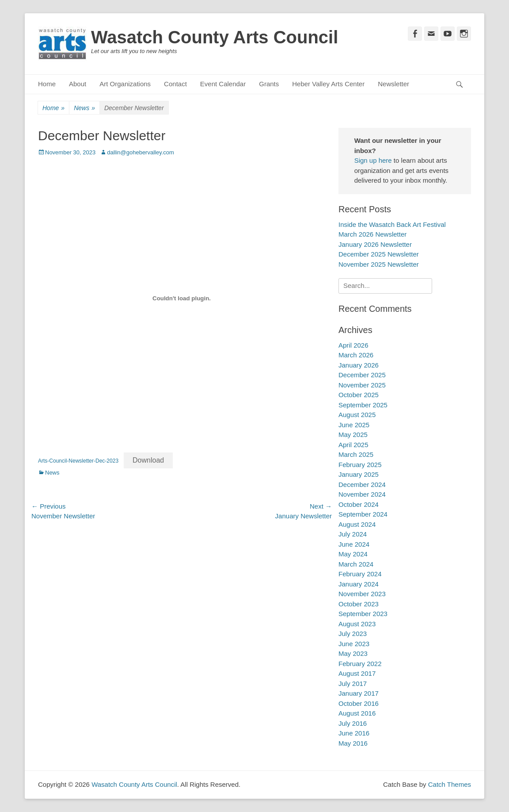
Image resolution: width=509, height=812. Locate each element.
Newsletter (393, 84)
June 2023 (354, 644)
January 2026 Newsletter (375, 244)
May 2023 (353, 653)
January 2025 (359, 474)
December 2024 (362, 485)
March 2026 (356, 355)
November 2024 (362, 494)
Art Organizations (125, 84)
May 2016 (353, 743)
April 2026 (353, 345)
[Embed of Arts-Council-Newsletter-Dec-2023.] (182, 298)
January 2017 (359, 693)
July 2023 (353, 634)
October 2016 (359, 703)
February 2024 (360, 574)
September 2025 (363, 405)
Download (148, 460)
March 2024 (356, 564)
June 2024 (354, 544)
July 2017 (353, 684)
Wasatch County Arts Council (215, 37)
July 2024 (353, 534)
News (84, 108)
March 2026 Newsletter (372, 234)
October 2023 (359, 604)
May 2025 (353, 435)
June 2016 (354, 733)
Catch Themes (450, 784)
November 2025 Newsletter (379, 264)
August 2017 (357, 673)
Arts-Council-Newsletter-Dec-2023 (78, 461)
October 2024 (359, 504)
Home (47, 84)
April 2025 (353, 445)
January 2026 (359, 365)
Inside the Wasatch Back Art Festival (392, 224)
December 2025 (362, 375)
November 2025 (362, 385)
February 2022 (360, 664)
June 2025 (354, 425)
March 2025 (356, 454)
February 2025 (360, 465)
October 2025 (359, 395)
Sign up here (373, 160)
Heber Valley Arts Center (328, 84)
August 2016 (357, 713)
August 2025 (357, 415)
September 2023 (363, 614)
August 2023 (357, 624)
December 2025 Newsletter (379, 254)
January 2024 (359, 584)
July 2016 (353, 723)
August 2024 (357, 524)
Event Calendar (223, 84)
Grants (269, 84)
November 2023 (362, 594)
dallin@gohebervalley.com (141, 152)
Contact (175, 84)
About (78, 84)
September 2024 (363, 514)
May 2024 (353, 554)
